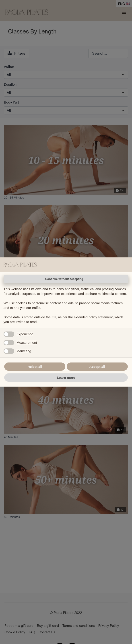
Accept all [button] (97, 367)
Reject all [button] (35, 367)
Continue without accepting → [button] (66, 279)
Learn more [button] (66, 378)
